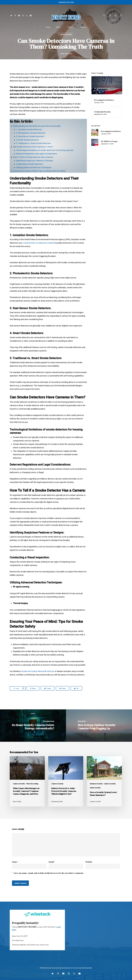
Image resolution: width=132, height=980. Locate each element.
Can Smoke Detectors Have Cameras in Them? (33, 147)
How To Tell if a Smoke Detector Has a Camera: (33, 157)
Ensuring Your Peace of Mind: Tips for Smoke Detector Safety (39, 171)
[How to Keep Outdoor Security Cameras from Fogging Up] (99, 726)
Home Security (95, 788)
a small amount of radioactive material (38, 243)
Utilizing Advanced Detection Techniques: (34, 167)
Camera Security (66, 34)
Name (15, 862)
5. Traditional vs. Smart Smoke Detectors (34, 143)
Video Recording (32, 784)
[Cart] (115, 15)
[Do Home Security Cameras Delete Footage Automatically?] (33, 726)
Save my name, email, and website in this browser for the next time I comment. (49, 873)
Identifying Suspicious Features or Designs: (35, 161)
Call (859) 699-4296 (66, 2)
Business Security (96, 784)
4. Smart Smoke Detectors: (28, 140)
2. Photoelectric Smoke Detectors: (31, 133)
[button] (121, 15)
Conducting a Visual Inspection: (30, 164)
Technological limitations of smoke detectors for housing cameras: (45, 150)
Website (89, 862)
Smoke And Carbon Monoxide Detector (38, 671)
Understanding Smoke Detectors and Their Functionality (37, 126)
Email (52, 862)
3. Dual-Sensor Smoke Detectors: (30, 136)
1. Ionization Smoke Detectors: (29, 129)
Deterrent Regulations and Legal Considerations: (37, 154)
